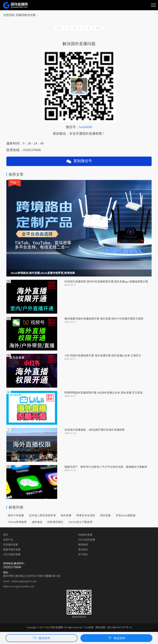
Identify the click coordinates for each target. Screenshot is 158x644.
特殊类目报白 (55, 522)
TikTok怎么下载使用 (80, 522)
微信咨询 (41, 638)
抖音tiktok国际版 (126, 515)
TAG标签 (89, 627)
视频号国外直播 (12, 550)
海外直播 (66, 515)
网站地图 (100, 627)
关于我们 (83, 554)
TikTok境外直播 (87, 540)
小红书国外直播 (12, 554)
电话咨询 (117, 638)
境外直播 (105, 515)
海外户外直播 (16, 515)
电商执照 (83, 545)
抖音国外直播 (10, 545)
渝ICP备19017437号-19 (119, 627)
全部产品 (8, 540)
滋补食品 (37, 522)
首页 (6, 535)
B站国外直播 (85, 535)
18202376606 (12, 567)
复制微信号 (79, 161)
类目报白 (83, 550)
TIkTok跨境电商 (17, 522)
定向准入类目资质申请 (42, 515)
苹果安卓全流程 (86, 515)
